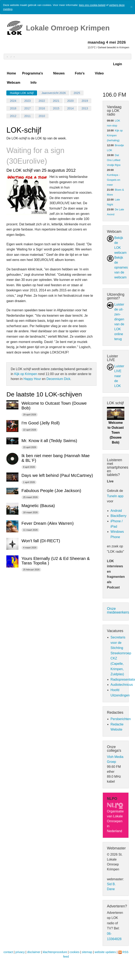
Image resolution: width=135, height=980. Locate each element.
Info (33, 83)
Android (116, 511)
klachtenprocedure (55, 952)
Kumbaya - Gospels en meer (114, 180)
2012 (13, 116)
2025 (77, 93)
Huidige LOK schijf (22, 93)
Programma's (33, 73)
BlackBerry (119, 516)
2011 (27, 116)
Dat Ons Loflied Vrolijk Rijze (114, 160)
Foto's (80, 73)
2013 (85, 108)
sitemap (87, 952)
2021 (56, 101)
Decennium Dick (58, 379)
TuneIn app (115, 496)
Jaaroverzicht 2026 (53, 93)
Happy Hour (32, 379)
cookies (74, 952)
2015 (56, 108)
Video (99, 73)
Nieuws (59, 73)
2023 (27, 101)
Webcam (14, 83)
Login (118, 64)
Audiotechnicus (122, 685)
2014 (70, 108)
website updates (105, 952)
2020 (70, 101)
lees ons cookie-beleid (92, 5)
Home (11, 73)
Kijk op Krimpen (26, 374)
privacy (20, 952)
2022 (42, 101)
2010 (42, 116)
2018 (13, 108)
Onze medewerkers (118, 610)
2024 (13, 101)
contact (8, 952)
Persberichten (121, 719)
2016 (42, 108)
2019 (85, 101)
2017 (27, 108)
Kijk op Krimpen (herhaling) (115, 135)
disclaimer (34, 952)
